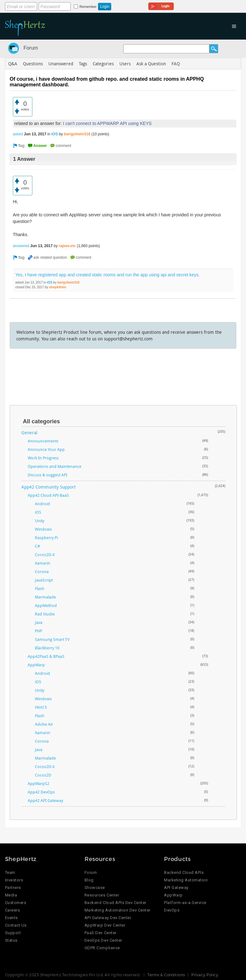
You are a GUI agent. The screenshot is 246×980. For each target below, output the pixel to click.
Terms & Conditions (166, 975)
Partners (13, 888)
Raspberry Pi (46, 538)
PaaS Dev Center (101, 933)
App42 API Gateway (45, 800)
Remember (88, 7)
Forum (31, 48)
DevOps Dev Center (103, 940)
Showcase (95, 888)
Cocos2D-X (45, 555)
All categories (41, 421)
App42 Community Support (49, 487)
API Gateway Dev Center (108, 918)
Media (11, 895)
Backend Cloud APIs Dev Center (115, 903)
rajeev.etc (67, 246)
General (29, 433)
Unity (40, 521)
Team (10, 872)
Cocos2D (43, 775)
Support (13, 933)
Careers (13, 910)
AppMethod (46, 605)
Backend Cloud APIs (184, 872)
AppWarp (36, 665)
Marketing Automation (186, 880)
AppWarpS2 (38, 783)
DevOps (172, 910)
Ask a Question (151, 64)
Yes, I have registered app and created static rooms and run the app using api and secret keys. (108, 275)
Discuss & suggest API (47, 475)
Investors (14, 880)
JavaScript (44, 580)
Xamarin (43, 563)
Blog (89, 880)
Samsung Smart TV (52, 639)
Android (42, 504)
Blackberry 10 (47, 648)
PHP (38, 631)
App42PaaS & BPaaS (46, 656)
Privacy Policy (205, 975)
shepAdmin (57, 287)
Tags (83, 64)
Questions (33, 64)
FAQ (176, 64)
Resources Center (102, 895)
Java (39, 622)
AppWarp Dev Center (105, 925)
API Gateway (176, 888)
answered (21, 246)
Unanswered (61, 64)
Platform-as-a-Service (185, 903)
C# (37, 546)
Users (125, 64)
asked (18, 134)
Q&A (13, 64)
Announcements (43, 441)
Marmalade (45, 597)
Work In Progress (43, 458)
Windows (43, 529)
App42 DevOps (41, 792)
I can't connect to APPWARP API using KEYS (107, 123)
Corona (42, 571)
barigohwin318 (77, 134)
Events (11, 918)
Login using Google (161, 5)
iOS (55, 134)
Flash (40, 588)
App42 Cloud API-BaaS (48, 495)
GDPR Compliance (102, 948)
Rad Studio (45, 614)
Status (11, 940)
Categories (103, 64)
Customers (16, 903)
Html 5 (41, 707)
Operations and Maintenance (55, 466)
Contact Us (16, 925)
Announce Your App (46, 449)
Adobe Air (44, 724)
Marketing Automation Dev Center (118, 910)
